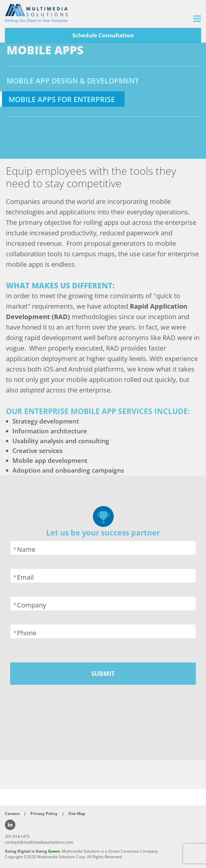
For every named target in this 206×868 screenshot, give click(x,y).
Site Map (77, 814)
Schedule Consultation (103, 35)
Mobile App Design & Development (73, 81)
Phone (27, 633)
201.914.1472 (17, 836)
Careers (12, 814)
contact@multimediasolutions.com (39, 842)
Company (32, 605)
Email (25, 577)
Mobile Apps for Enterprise (62, 99)
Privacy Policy (44, 814)
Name (26, 549)
